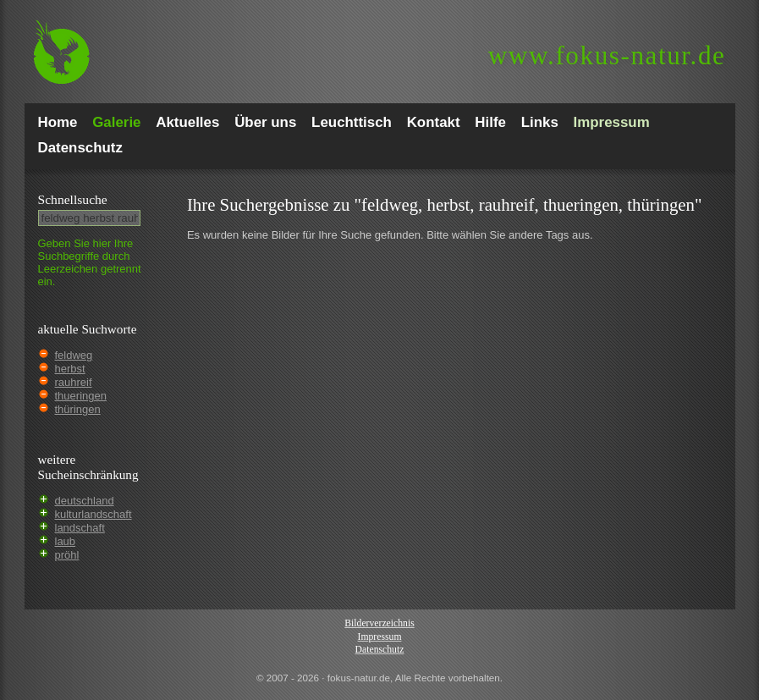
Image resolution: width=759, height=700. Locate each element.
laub (66, 541)
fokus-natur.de (607, 55)
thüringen (78, 409)
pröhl (67, 555)
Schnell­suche (73, 199)
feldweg (74, 355)
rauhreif (74, 382)
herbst (70, 369)
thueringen (81, 396)
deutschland (85, 501)
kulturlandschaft (93, 514)
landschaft (80, 528)
